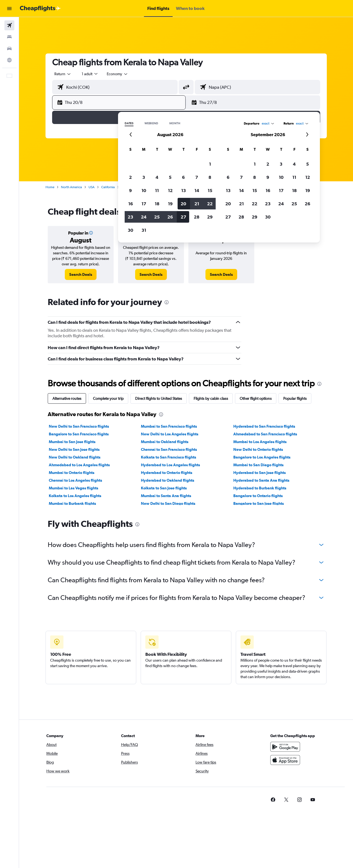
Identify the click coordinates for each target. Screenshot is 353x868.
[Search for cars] (9, 48)
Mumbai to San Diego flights (258, 465)
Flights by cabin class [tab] (211, 398)
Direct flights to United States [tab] (159, 398)
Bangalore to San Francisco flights (79, 434)
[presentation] (232, 212)
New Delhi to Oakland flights (75, 457)
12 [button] (170, 190)
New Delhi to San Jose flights (74, 449)
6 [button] (183, 177)
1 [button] (210, 164)
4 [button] (157, 177)
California (108, 187)
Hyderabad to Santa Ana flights (261, 480)
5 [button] (170, 177)
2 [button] (130, 177)
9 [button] (130, 190)
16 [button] (268, 190)
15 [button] (210, 190)
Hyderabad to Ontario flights (167, 473)
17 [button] (281, 190)
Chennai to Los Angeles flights (75, 480)
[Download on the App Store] (285, 760)
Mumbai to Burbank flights (72, 503)
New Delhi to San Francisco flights (79, 426)
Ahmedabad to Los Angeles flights (79, 465)
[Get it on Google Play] (285, 747)
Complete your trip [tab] (108, 398)
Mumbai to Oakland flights (165, 442)
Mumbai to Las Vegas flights (73, 488)
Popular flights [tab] (295, 398)
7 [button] (197, 177)
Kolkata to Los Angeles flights (75, 496)
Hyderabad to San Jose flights (260, 473)
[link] (81, 274)
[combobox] (63, 74)
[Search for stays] (9, 37)
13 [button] (184, 190)
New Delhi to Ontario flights (258, 449)
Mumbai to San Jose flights (72, 442)
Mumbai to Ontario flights (72, 473)
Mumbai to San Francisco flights (169, 426)
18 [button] (294, 190)
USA (92, 187)
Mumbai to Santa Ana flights (166, 496)
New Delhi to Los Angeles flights (170, 434)
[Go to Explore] (9, 60)
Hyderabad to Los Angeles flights (170, 465)
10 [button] (144, 190)
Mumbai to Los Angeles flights (260, 442)
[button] (9, 9)
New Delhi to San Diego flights (168, 503)
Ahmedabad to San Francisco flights (265, 434)
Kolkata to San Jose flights (164, 488)
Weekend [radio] (151, 123)
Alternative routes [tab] (67, 398)
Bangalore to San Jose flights (259, 503)
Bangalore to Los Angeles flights (262, 457)
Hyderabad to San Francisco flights (264, 426)
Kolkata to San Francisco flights (169, 457)
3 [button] (144, 177)
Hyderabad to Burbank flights (260, 488)
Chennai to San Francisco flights (169, 449)
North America (71, 187)
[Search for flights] (9, 25)
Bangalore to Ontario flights (258, 496)
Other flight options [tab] (256, 398)
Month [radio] (175, 123)
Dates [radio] (129, 123)
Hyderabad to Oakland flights (168, 480)
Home (50, 187)
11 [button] (157, 190)
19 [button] (308, 190)
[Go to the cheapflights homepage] (40, 9)
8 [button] (210, 177)
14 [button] (197, 190)
